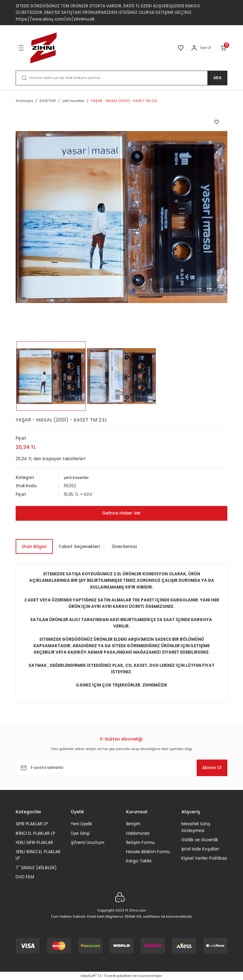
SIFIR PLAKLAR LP (32, 824)
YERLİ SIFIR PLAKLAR (34, 843)
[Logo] (44, 48)
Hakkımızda (138, 833)
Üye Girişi (80, 833)
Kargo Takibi (139, 861)
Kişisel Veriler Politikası (204, 858)
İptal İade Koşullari (200, 849)
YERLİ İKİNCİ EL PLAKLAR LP (38, 855)
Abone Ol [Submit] (209, 768)
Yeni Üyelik (81, 824)
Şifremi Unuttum (88, 843)
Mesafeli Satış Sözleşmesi (196, 827)
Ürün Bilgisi (34, 546)
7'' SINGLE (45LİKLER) (36, 868)
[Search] (121, 78)
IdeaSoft (89, 976)
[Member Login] (194, 48)
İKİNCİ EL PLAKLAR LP (35, 833)
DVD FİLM (25, 877)
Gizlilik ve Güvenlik (200, 840)
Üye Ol (206, 48)
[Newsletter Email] (121, 768)
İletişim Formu (140, 843)
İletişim (133, 824)
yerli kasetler (77, 478)
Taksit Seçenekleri (79, 546)
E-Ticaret (108, 976)
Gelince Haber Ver (121, 513)
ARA (217, 78)
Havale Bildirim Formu (148, 852)
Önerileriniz (124, 546)
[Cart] (224, 48)
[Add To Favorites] (217, 122)
